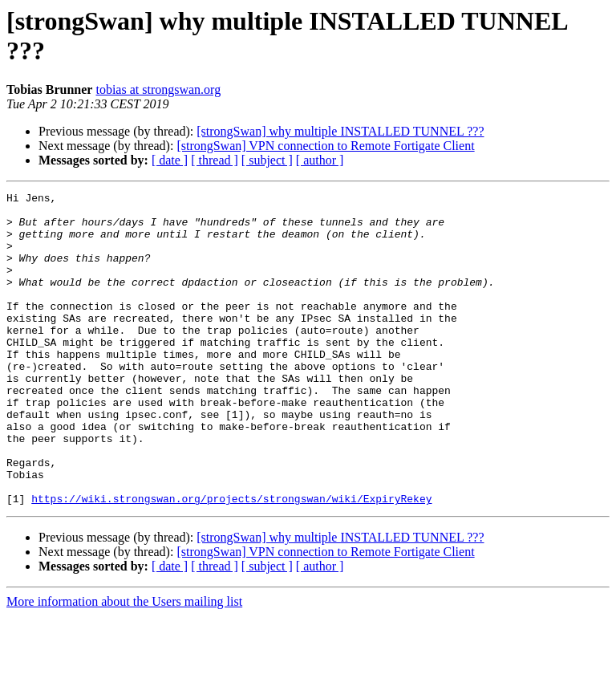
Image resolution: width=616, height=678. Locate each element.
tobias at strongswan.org (158, 89)
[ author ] (320, 160)
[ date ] (170, 160)
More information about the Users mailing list (124, 664)
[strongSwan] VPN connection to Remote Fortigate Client (325, 146)
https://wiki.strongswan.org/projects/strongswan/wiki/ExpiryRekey (231, 561)
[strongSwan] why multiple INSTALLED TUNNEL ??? (340, 131)
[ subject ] (267, 160)
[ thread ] (215, 160)
